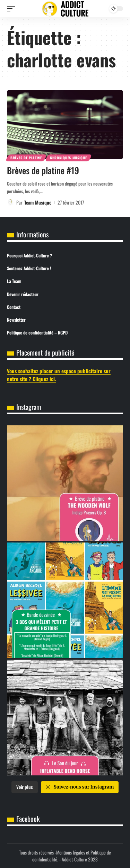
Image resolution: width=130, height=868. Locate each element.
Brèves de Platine (26, 158)
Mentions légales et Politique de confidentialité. (72, 856)
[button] (13, 9)
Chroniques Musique (68, 158)
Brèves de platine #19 (43, 170)
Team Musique (38, 202)
